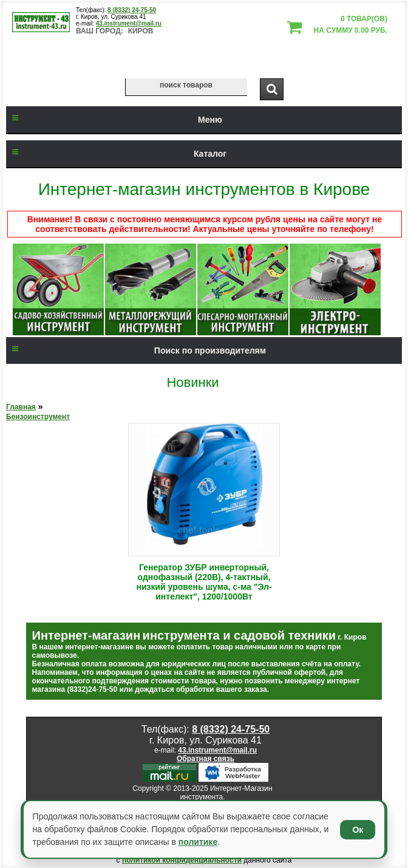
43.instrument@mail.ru (129, 23)
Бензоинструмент (38, 417)
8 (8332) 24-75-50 (132, 10)
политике (198, 842)
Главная (21, 407)
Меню (114, 120)
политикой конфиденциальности (182, 860)
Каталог (116, 154)
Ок (358, 830)
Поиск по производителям (136, 350)
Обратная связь (206, 759)
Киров (141, 31)
